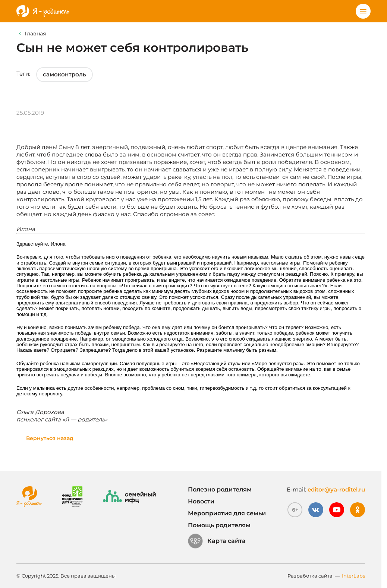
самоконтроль (64, 74)
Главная (35, 34)
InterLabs (353, 576)
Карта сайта (217, 541)
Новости (201, 501)
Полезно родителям (220, 489)
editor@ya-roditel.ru (336, 489)
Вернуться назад (50, 438)
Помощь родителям (219, 525)
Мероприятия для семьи (227, 513)
